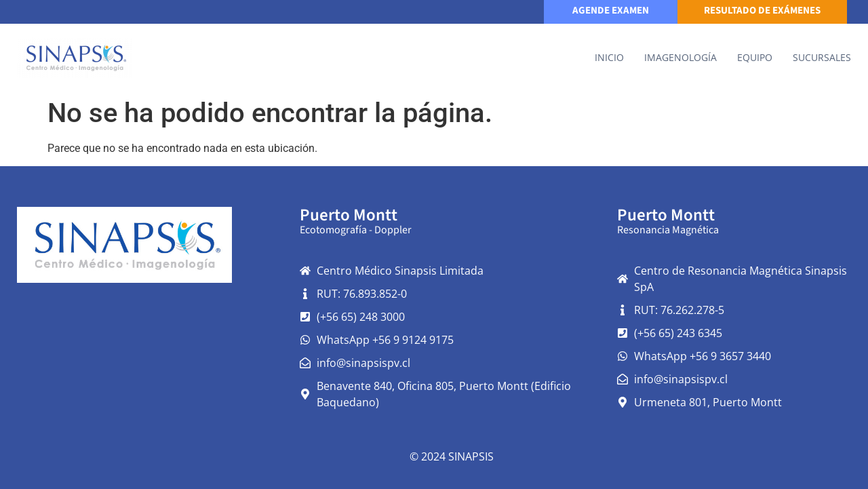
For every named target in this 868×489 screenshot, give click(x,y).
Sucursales (822, 57)
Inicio (609, 57)
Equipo (755, 57)
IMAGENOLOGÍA (680, 57)
